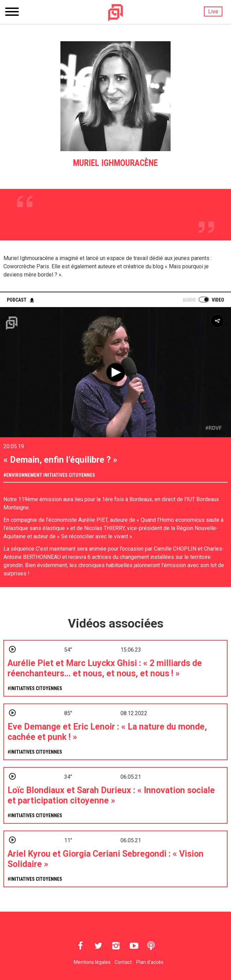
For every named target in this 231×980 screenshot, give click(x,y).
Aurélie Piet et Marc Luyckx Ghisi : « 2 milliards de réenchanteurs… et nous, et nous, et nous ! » (105, 668)
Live (213, 12)
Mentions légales (92, 962)
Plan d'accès (150, 962)
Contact (123, 962)
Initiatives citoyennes (69, 475)
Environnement (24, 475)
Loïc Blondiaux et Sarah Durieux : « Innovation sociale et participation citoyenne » (111, 795)
